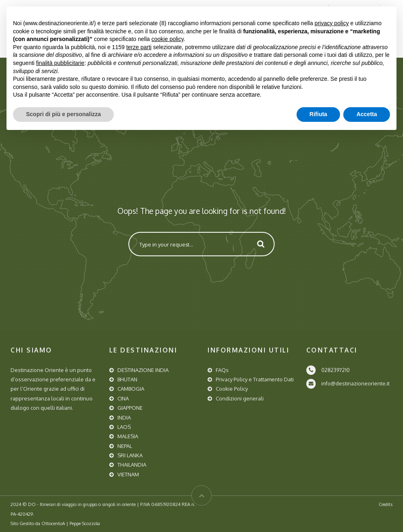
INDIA (124, 417)
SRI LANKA (130, 455)
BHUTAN (127, 379)
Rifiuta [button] (318, 114)
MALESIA (128, 436)
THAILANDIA (132, 465)
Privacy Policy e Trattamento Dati (255, 379)
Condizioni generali (240, 398)
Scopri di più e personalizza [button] (63, 114)
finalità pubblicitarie (60, 63)
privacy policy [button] (331, 23)
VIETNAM (128, 474)
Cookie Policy (232, 389)
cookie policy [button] (168, 39)
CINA (123, 398)
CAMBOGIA (131, 389)
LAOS (124, 427)
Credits (386, 504)
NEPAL (125, 446)
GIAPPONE (130, 408)
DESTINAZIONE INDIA (143, 370)
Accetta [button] (367, 114)
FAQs (222, 370)
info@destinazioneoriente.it (355, 383)
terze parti (139, 47)
